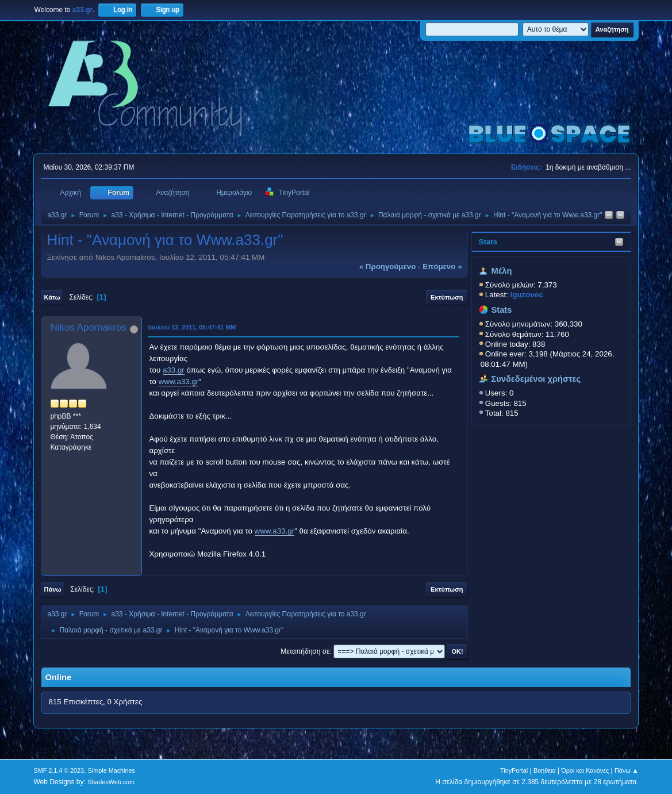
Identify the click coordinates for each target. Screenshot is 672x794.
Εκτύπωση (447, 297)
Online (58, 677)
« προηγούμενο (388, 266)
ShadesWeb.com (111, 782)
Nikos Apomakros (88, 327)
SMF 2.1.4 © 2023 (59, 770)
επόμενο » (442, 266)
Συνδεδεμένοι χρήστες (536, 379)
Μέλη (501, 271)
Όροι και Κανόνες (585, 770)
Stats (488, 242)
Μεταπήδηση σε (305, 651)
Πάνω (52, 589)
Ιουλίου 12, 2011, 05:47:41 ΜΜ (192, 327)
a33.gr (174, 370)
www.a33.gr (179, 381)
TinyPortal (514, 770)
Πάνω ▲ (627, 770)
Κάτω (52, 297)
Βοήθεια (545, 770)
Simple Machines (112, 770)
